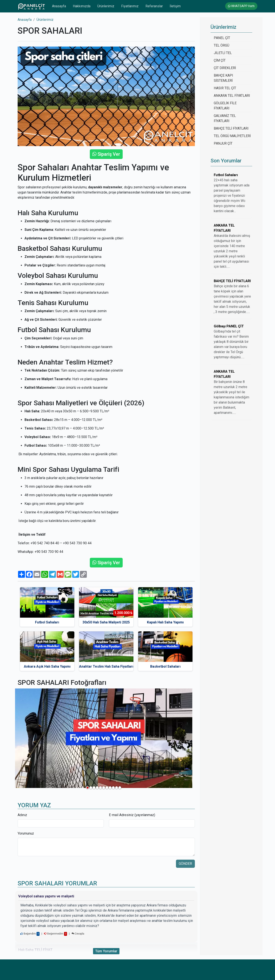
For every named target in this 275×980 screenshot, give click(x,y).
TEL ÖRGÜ (222, 45)
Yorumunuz (26, 833)
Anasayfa (59, 6)
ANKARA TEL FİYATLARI (232, 96)
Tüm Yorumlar (106, 951)
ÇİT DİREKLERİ (225, 68)
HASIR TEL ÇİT (225, 88)
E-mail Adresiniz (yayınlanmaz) (132, 815)
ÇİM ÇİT (220, 60)
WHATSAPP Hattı (241, 6)
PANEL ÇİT (222, 38)
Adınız (22, 815)
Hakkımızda (82, 6)
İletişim (175, 6)
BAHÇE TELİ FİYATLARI (231, 128)
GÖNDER (185, 864)
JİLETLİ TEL (223, 53)
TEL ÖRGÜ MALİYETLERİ (232, 136)
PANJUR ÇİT (223, 143)
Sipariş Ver (106, 154)
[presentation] (50, 868)
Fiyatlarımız (130, 6)
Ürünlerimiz (106, 6)
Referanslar (154, 6)
